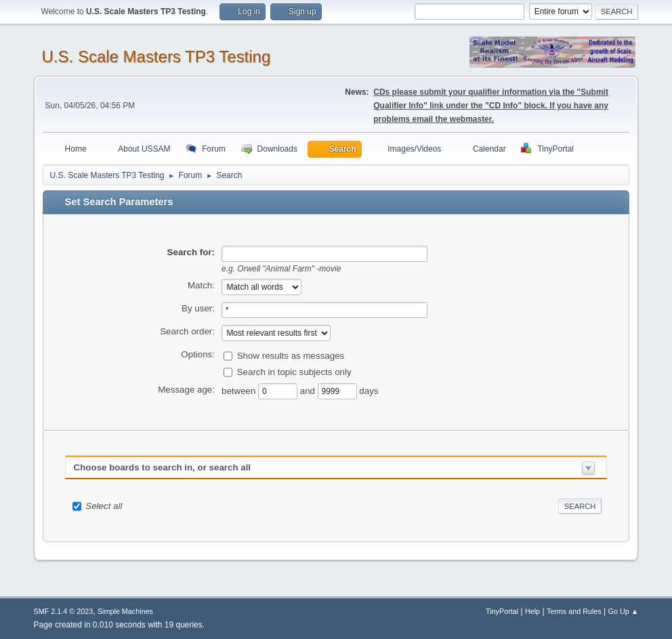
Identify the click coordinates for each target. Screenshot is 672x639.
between (240, 390)
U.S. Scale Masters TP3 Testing (156, 57)
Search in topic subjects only (294, 371)
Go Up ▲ (624, 611)
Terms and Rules (574, 611)
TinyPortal (502, 611)
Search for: (191, 252)
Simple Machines (125, 611)
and (309, 390)
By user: (198, 308)
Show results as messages (291, 355)
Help (532, 611)
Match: (201, 285)
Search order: (187, 331)
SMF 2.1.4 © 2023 (64, 611)
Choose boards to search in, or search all (162, 467)
